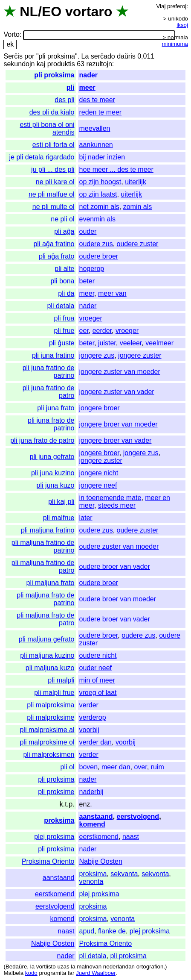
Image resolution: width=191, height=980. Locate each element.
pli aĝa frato (57, 256)
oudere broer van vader (115, 567)
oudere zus (96, 244)
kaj (41, 64)
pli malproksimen (49, 755)
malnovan (89, 967)
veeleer (131, 343)
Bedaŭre (16, 967)
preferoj (177, 6)
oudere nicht (98, 655)
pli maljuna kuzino (47, 655)
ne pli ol (62, 219)
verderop (93, 717)
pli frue (64, 331)
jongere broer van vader (116, 440)
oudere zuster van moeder (119, 546)
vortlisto (46, 967)
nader (89, 75)
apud (87, 931)
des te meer (97, 100)
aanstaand (96, 817)
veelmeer (159, 343)
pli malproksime (51, 717)
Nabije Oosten (101, 861)
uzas (63, 967)
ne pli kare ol (55, 182)
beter (87, 281)
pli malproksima (51, 705)
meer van (112, 293)
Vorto (11, 35)
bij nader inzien (102, 157)
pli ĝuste (62, 343)
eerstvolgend (138, 817)
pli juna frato (56, 408)
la (32, 967)
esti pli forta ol (54, 145)
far (71, 973)
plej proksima (54, 837)
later (86, 518)
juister (107, 343)
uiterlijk (136, 182)
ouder (88, 231)
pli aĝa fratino (54, 244)
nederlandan (119, 967)
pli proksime (56, 792)
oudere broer (99, 256)
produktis (61, 64)
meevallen (95, 128)
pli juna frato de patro (42, 440)
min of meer (97, 680)
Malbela (13, 973)
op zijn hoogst (100, 182)
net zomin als (99, 207)
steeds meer (117, 505)
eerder (102, 331)
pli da (66, 293)
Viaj (161, 6)
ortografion (150, 967)
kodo (31, 973)
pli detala (61, 306)
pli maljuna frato (51, 583)
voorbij (89, 730)
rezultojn (99, 64)
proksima (59, 820)
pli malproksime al (47, 730)
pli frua (64, 318)
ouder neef (96, 668)
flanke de (112, 931)
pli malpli (61, 680)
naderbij (91, 792)
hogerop (92, 269)
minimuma (175, 44)
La (85, 56)
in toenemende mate (110, 498)
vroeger (91, 318)
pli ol (68, 767)
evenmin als (97, 219)
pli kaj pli (61, 502)
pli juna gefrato (52, 457)
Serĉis (13, 56)
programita (52, 973)
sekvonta (155, 874)
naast (131, 837)
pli (71, 87)
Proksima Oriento (48, 861)
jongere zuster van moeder (120, 372)
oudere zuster (138, 244)
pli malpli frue (54, 693)
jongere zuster (140, 355)
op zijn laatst (98, 194)
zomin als (138, 207)
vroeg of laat (98, 693)
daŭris (126, 56)
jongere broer (100, 408)
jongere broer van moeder (119, 424)
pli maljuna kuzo (50, 668)
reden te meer (101, 112)
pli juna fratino (53, 355)
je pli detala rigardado (42, 157)
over (140, 767)
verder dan (96, 742)
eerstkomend (99, 837)
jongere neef (98, 485)
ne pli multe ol (54, 207)
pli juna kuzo (56, 485)
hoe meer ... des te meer (116, 169)
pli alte (64, 269)
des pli (64, 100)
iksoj (182, 25)
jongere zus (97, 355)
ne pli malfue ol (52, 194)
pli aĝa (64, 231)
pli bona (62, 281)
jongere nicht (99, 473)
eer (84, 331)
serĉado (103, 56)
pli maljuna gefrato (47, 639)
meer (87, 87)
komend (92, 824)
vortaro (89, 12)
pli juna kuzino (53, 473)
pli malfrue (59, 518)
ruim (158, 767)
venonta (91, 881)
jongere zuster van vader (117, 392)
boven (89, 767)
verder (89, 705)
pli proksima (54, 75)
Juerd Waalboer (96, 973)
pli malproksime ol (47, 742)
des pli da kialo (52, 112)
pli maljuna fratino (48, 530)
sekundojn (19, 64)
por (29, 56)
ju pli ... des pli (53, 169)
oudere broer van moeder (118, 599)
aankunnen (96, 145)
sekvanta (124, 874)
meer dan (116, 767)
